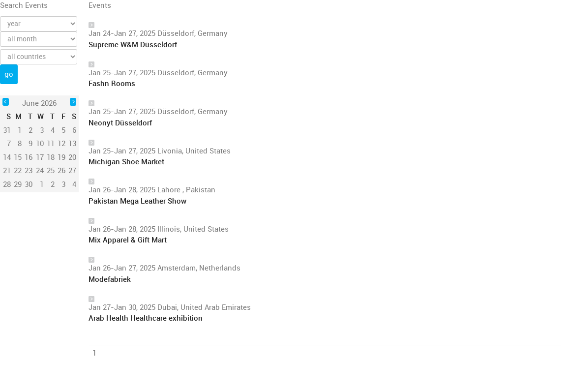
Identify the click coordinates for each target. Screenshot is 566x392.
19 (61, 157)
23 (29, 171)
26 (61, 171)
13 (72, 144)
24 (40, 171)
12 (61, 144)
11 (51, 144)
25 (51, 171)
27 (72, 171)
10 (40, 144)
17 (40, 157)
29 (18, 184)
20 (72, 157)
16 (29, 157)
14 (7, 157)
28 (7, 184)
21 (7, 171)
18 (51, 157)
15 (18, 157)
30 (29, 184)
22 (18, 171)
